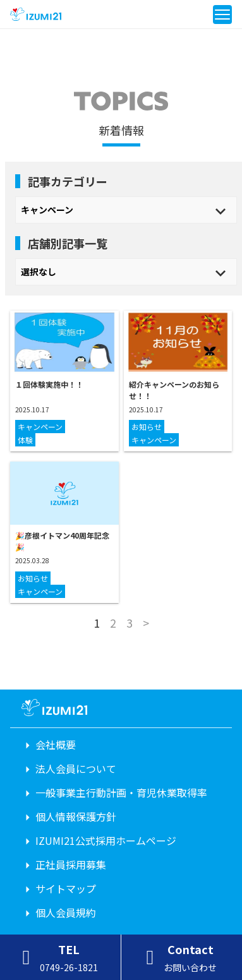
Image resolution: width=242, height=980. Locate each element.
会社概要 (56, 744)
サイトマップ (66, 888)
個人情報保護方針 (76, 816)
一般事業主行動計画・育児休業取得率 (121, 792)
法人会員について (76, 768)
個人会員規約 (66, 912)
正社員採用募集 (71, 864)
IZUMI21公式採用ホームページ (106, 840)
